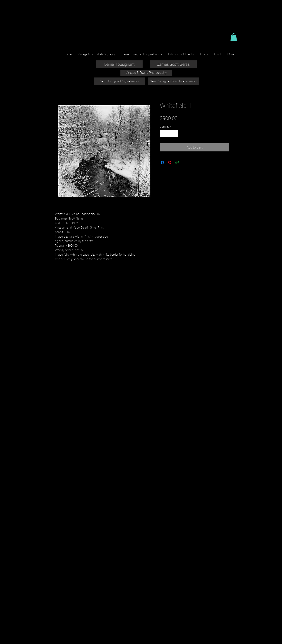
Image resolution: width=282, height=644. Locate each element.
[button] (234, 37)
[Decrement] (163, 134)
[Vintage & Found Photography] (146, 73)
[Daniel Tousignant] (119, 64)
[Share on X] (185, 162)
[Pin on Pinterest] (170, 162)
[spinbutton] (169, 134)
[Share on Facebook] (162, 162)
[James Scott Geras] (173, 64)
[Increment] (175, 134)
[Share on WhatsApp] (177, 162)
